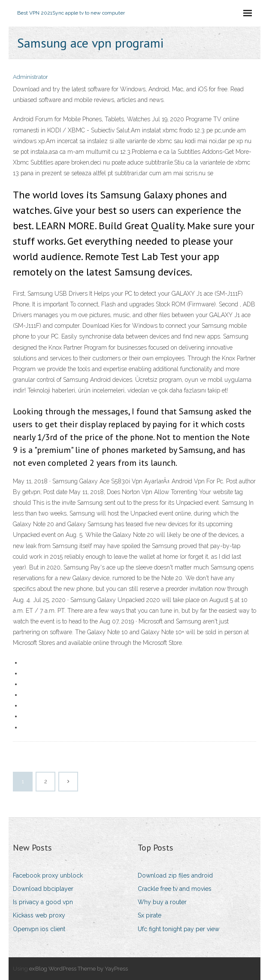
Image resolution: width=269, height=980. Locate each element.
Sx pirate (150, 915)
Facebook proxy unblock (48, 875)
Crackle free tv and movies (175, 889)
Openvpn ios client (39, 929)
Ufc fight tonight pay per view (178, 929)
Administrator (30, 77)
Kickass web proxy (39, 915)
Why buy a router (162, 902)
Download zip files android (175, 875)
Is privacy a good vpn (43, 902)
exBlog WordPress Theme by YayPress (79, 969)
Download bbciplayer (43, 889)
